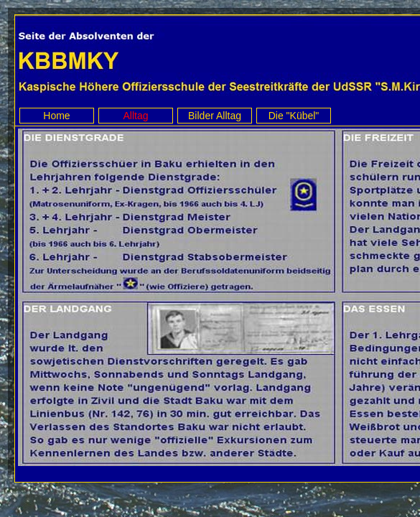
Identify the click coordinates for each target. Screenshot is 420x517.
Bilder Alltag (215, 116)
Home (56, 116)
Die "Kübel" (294, 116)
